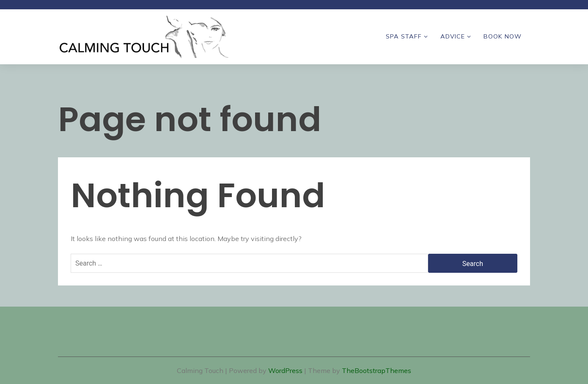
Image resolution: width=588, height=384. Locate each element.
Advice (453, 36)
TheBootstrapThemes (376, 370)
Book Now (503, 36)
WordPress (285, 370)
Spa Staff (404, 36)
